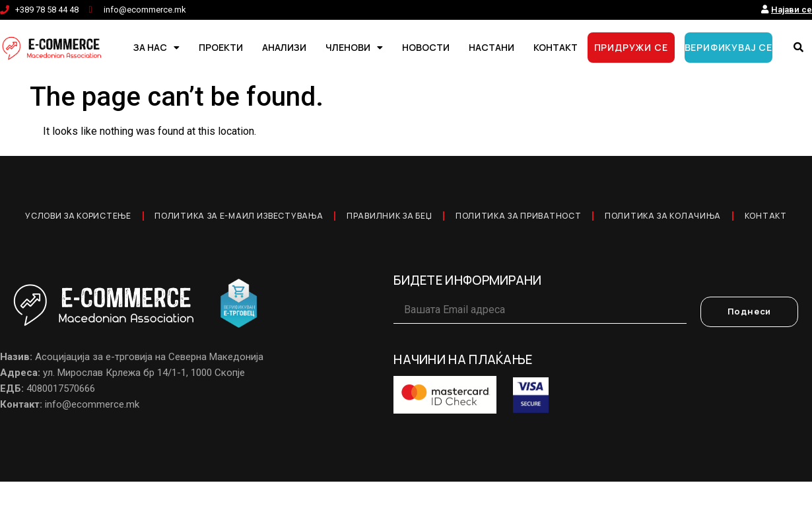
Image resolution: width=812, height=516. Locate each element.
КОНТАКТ (556, 47)
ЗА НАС (156, 48)
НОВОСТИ (426, 47)
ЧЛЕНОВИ (354, 48)
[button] (799, 48)
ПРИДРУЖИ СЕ (631, 47)
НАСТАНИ (491, 47)
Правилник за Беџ (423, 218)
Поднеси (750, 347)
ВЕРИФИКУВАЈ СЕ (728, 47)
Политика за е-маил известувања (259, 218)
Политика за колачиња (723, 218)
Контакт (406, 248)
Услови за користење (83, 218)
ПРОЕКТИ (221, 47)
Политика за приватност (565, 218)
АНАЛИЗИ (284, 47)
